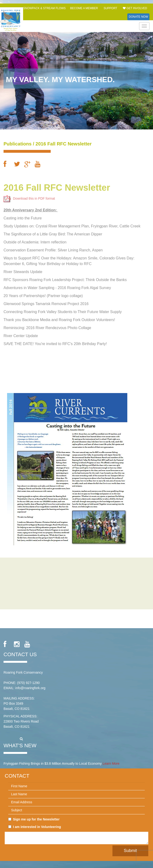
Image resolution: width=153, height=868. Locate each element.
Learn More (111, 764)
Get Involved (135, 8)
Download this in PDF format (29, 197)
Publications (18, 144)
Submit (130, 851)
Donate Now (138, 17)
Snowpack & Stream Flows (45, 8)
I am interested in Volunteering (35, 827)
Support (110, 8)
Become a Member (84, 8)
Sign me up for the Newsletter (34, 819)
